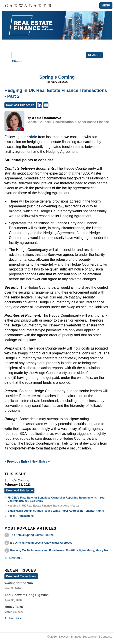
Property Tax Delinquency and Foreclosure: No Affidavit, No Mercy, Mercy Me (59, 551)
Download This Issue (19, 491)
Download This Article (20, 105)
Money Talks (14, 607)
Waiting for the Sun (19, 583)
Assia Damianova (47, 118)
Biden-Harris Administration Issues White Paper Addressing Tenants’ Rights (56, 511)
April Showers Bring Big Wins (26, 595)
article (32, 137)
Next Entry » (41, 461)
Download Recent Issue (21, 576)
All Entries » (13, 558)
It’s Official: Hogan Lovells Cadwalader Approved (41, 543)
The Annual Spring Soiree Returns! (32, 535)
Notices (64, 637)
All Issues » (13, 618)
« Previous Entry (17, 461)
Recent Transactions (21, 516)
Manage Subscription (85, 637)
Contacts (106, 637)
